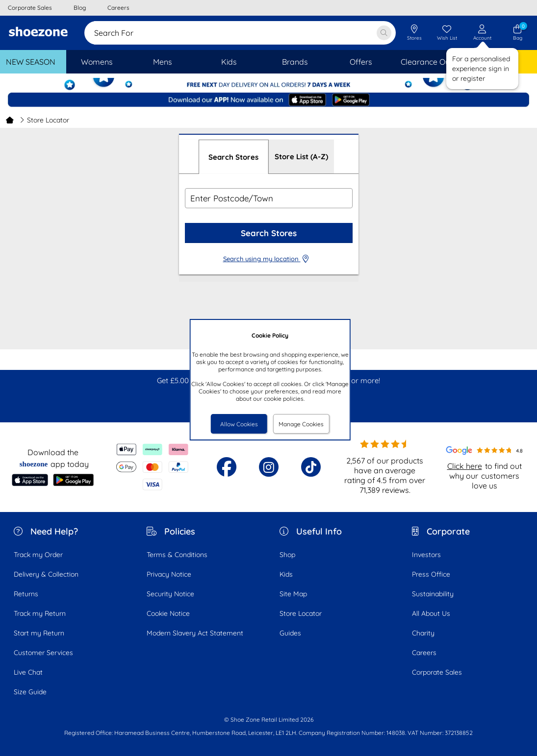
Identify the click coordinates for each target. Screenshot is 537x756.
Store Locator (301, 613)
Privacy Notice (169, 574)
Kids (286, 574)
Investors (426, 555)
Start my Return (39, 633)
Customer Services (43, 653)
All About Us (431, 613)
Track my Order (38, 555)
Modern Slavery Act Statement (195, 633)
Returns (26, 594)
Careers (424, 653)
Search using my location (269, 259)
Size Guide (30, 692)
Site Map (293, 594)
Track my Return (40, 613)
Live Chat (28, 672)
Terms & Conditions (177, 555)
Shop (287, 555)
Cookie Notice (168, 613)
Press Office (431, 574)
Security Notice (170, 594)
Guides (290, 633)
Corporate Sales (437, 672)
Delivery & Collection (46, 574)
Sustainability (433, 594)
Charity (423, 633)
